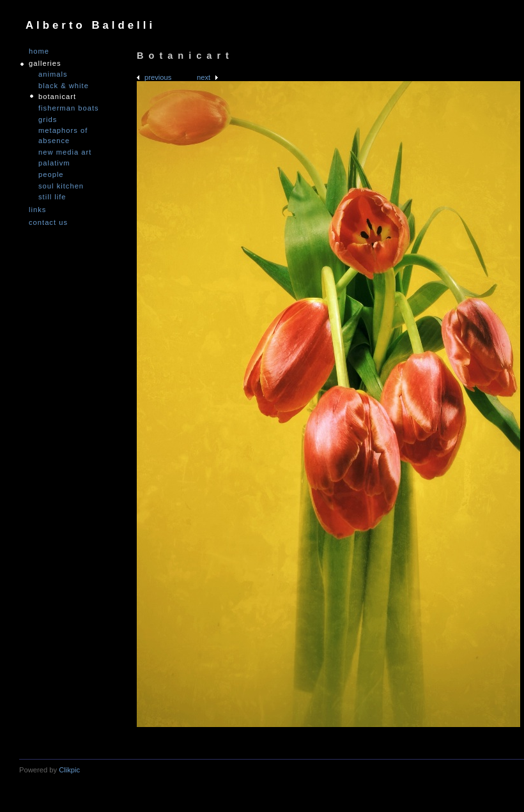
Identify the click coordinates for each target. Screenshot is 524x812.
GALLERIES (45, 64)
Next (204, 77)
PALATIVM (54, 163)
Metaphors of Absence (63, 135)
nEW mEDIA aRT (65, 152)
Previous (158, 77)
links (37, 210)
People (51, 174)
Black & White (64, 86)
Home (39, 51)
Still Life (52, 197)
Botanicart (57, 96)
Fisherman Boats (69, 108)
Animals (53, 74)
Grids (48, 119)
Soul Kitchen (61, 186)
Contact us (48, 223)
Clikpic (69, 770)
